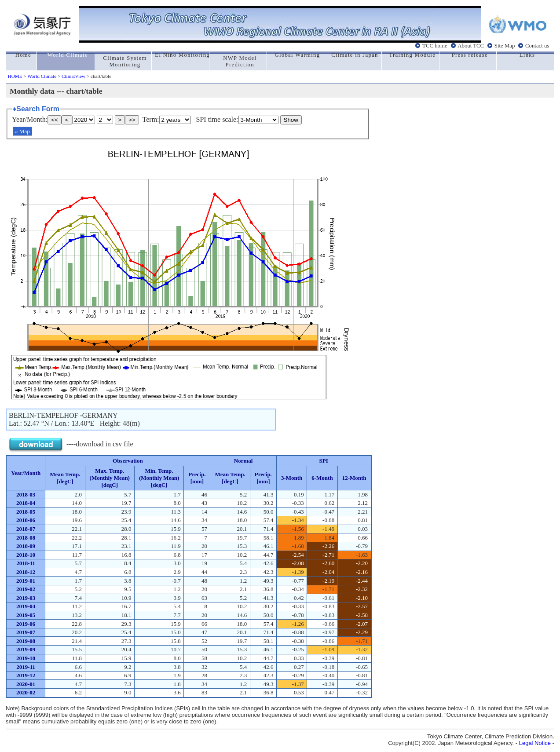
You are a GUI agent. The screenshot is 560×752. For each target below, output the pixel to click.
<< (55, 120)
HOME (15, 76)
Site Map (505, 46)
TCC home (435, 46)
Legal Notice (535, 743)
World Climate (42, 76)
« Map (22, 131)
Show (291, 120)
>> (132, 120)
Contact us (537, 46)
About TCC (471, 46)
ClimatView (73, 76)
